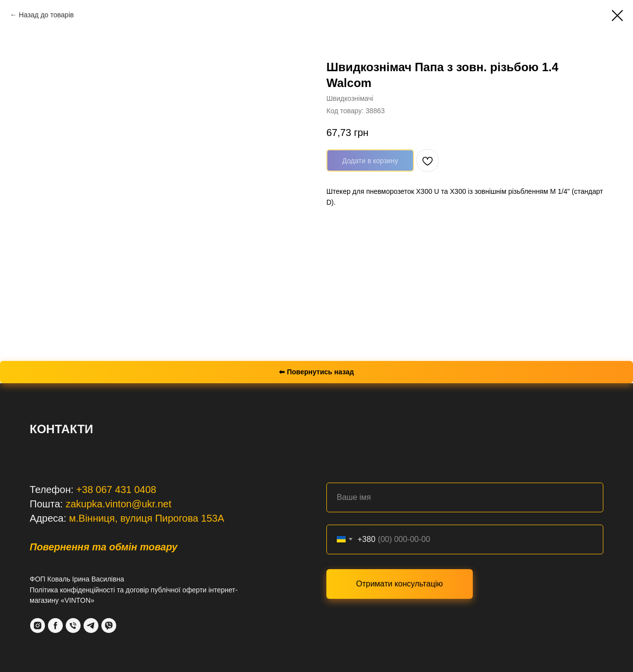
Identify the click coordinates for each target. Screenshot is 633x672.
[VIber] (109, 626)
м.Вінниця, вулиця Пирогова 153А (147, 518)
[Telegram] (91, 626)
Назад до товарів (46, 15)
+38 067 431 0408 (116, 490)
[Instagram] (38, 626)
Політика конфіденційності (72, 590)
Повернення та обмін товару (104, 547)
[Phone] (73, 626)
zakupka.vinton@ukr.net (119, 504)
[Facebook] (55, 626)
